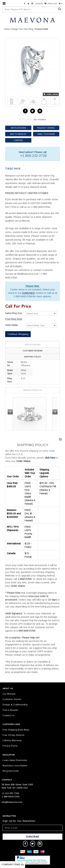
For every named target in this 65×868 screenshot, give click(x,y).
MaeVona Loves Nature (15, 766)
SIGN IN (39, 4)
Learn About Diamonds (15, 760)
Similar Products (33, 390)
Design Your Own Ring (22, 29)
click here (50, 458)
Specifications (33, 345)
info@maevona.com (12, 802)
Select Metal (11, 325)
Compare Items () (13, 864)
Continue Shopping (18, 334)
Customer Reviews (33, 351)
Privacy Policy (10, 746)
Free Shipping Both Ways (16, 730)
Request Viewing (46, 128)
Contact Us (8, 715)
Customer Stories (12, 699)
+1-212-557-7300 (10, 793)
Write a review (18, 128)
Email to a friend (46, 134)
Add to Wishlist (18, 134)
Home (7, 29)
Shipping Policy (32, 357)
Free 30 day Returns (14, 735)
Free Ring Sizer (14, 319)
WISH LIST (51, 4)
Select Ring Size (14, 313)
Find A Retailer (10, 710)
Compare (18, 140)
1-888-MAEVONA (11, 797)
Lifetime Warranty (12, 740)
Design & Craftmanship (15, 705)
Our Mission (9, 694)
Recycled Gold (10, 771)
